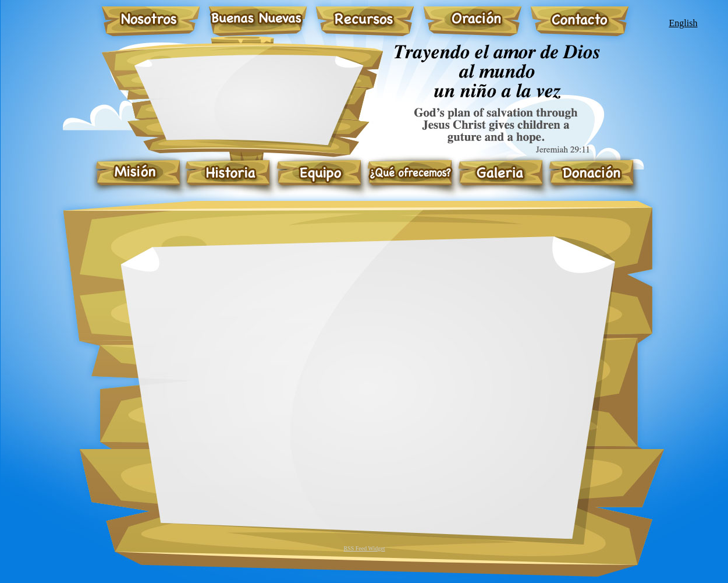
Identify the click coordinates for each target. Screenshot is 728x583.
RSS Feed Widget (364, 548)
